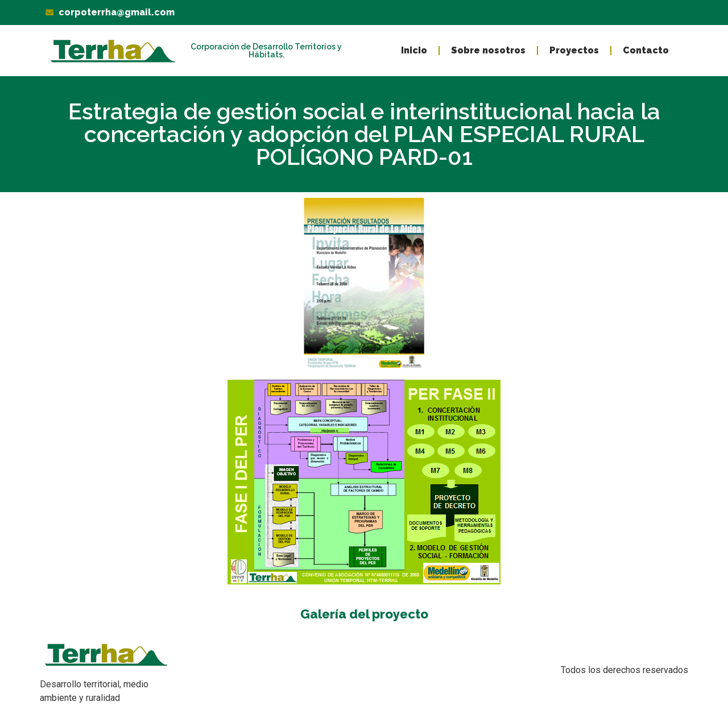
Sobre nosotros (488, 50)
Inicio (414, 50)
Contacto (646, 50)
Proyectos (574, 50)
